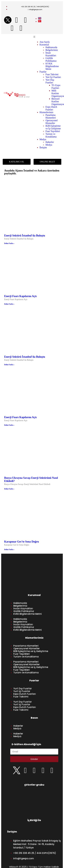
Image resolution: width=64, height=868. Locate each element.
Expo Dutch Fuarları (51, 108)
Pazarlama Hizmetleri (51, 116)
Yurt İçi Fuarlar (22, 691)
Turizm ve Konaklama (51, 135)
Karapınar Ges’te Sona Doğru (22, 542)
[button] (48, 37)
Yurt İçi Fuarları (53, 77)
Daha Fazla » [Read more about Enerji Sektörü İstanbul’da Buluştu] (9, 243)
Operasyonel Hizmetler (52, 122)
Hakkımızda (51, 47)
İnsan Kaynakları (51, 54)
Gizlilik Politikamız (51, 59)
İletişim (43, 147)
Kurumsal (44, 45)
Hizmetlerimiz (46, 112)
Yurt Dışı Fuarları (50, 81)
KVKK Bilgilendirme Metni (52, 66)
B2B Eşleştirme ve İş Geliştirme (53, 127)
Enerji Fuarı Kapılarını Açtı (20, 296)
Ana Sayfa (45, 42)
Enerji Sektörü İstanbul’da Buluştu (25, 236)
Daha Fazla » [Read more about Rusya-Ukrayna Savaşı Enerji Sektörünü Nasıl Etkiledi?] (9, 489)
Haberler (50, 142)
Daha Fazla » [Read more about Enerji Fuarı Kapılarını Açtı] (9, 304)
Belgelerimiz (52, 50)
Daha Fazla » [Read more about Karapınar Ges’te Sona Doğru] (9, 549)
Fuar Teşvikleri (53, 131)
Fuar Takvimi (52, 74)
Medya (43, 139)
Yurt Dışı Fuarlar (23, 688)
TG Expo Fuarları (56, 87)
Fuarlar (43, 72)
